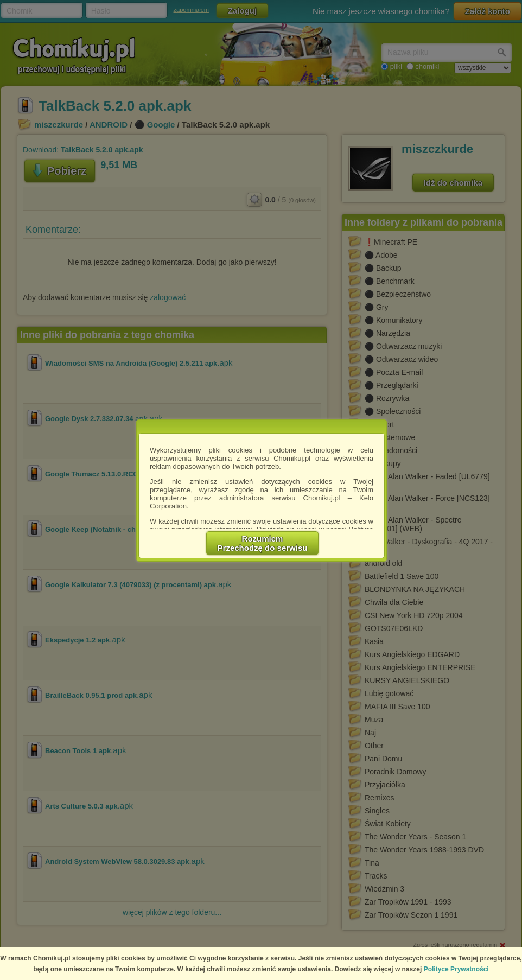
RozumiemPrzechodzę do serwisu (263, 543)
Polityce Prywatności (456, 969)
